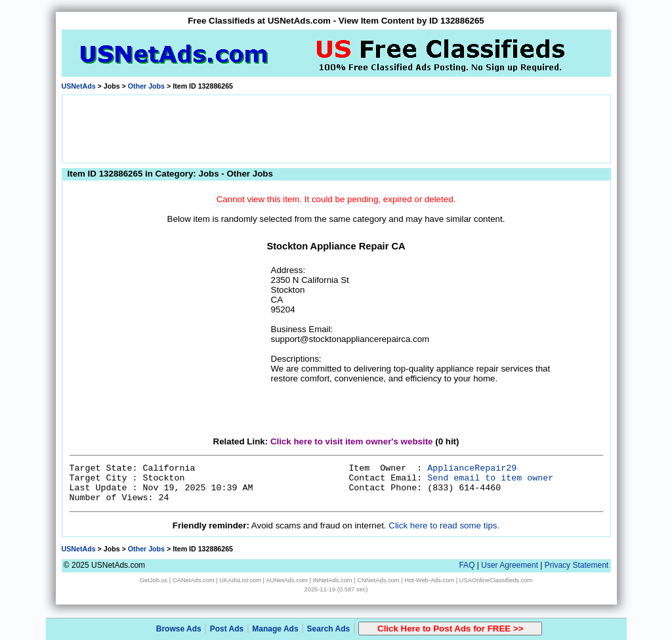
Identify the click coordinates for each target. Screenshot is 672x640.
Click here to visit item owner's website (352, 441)
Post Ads (227, 629)
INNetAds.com (333, 580)
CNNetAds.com (378, 580)
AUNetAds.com (287, 580)
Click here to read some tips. (444, 525)
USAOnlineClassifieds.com (496, 580)
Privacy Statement (577, 565)
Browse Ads (179, 629)
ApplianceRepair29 (472, 468)
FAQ (467, 565)
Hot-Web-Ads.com (429, 580)
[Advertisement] (336, 128)
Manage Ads (275, 629)
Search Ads (329, 629)
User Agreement (510, 565)
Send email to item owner (490, 478)
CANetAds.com (194, 580)
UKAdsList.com (240, 580)
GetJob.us (154, 580)
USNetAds (79, 86)
